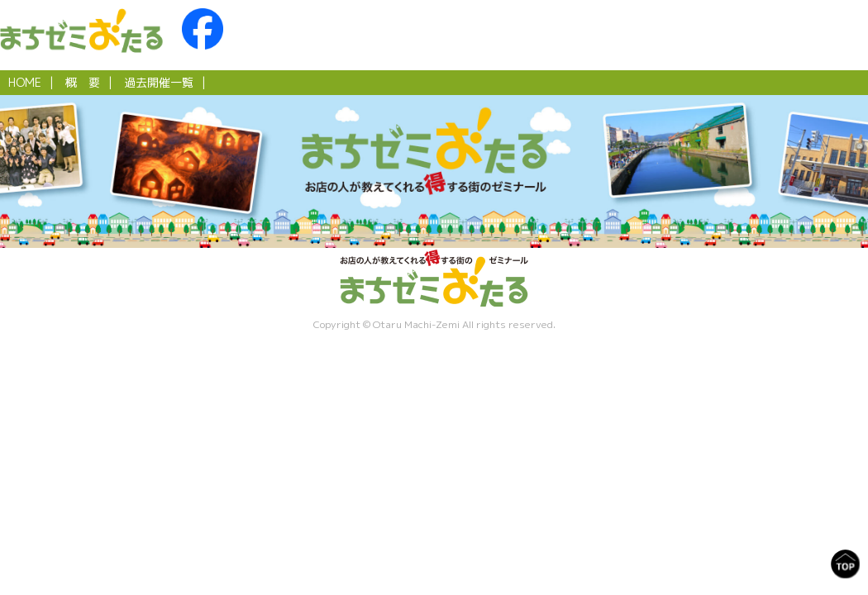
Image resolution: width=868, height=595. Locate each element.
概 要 (83, 82)
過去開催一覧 (159, 82)
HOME (25, 82)
